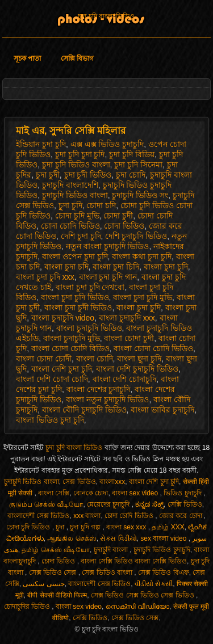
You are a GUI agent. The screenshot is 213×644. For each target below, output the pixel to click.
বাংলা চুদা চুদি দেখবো (90, 287)
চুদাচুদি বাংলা (112, 550)
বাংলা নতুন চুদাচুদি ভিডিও (108, 399)
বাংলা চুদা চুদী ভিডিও (78, 308)
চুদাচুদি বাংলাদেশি (70, 185)
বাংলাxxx (112, 482)
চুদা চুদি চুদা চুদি (80, 154)
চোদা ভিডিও (124, 226)
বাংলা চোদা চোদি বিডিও (70, 348)
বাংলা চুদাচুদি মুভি (72, 338)
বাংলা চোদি (95, 359)
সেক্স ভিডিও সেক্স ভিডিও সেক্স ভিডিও (143, 595)
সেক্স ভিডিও (79, 482)
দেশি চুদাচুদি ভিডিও (136, 236)
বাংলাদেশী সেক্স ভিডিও (39, 516)
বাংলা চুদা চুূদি (139, 308)
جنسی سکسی (43, 584)
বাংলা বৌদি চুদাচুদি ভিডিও (84, 410)
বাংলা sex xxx (127, 527)
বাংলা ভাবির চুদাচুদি (162, 410)
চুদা (61, 527)
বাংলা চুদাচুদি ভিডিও (89, 328)
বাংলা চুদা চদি (66, 267)
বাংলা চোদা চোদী (44, 359)
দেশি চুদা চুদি (81, 236)
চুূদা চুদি (70, 205)
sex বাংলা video (164, 538)
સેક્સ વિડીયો (118, 538)
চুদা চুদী (48, 175)
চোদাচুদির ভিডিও (28, 607)
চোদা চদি (101, 205)
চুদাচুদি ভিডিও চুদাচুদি (162, 550)
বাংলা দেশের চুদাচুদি (99, 389)
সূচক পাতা (27, 58)
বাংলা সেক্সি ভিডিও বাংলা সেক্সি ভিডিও (134, 561)
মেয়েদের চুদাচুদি (109, 504)
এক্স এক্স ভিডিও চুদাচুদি (107, 144)
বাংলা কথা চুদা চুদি (142, 256)
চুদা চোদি (131, 175)
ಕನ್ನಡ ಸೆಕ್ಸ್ (149, 504)
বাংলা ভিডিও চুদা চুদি (50, 420)
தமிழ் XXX (168, 527)
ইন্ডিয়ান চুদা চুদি (41, 144)
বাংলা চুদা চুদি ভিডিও (75, 297)
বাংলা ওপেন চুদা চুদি (75, 256)
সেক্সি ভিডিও (185, 504)
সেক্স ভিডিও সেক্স (54, 573)
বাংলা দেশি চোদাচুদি (125, 379)
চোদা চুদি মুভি (77, 216)
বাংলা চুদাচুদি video (63, 318)
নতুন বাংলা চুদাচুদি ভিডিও (108, 246)
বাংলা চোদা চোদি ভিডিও (153, 348)
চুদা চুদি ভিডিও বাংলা (76, 165)
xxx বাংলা (87, 516)
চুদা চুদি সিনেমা (138, 165)
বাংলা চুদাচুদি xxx (127, 318)
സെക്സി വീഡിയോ (137, 607)
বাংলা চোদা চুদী (129, 338)
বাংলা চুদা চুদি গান (108, 277)
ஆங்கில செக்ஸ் (72, 538)
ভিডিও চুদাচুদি (183, 493)
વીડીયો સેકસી (154, 584)
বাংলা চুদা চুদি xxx (45, 277)
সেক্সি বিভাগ (77, 58)
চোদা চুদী (118, 216)
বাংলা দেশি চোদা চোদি (52, 379)
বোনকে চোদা (91, 493)
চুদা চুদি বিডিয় (132, 154)
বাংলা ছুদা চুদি (139, 359)
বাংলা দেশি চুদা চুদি (62, 369)
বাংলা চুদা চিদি (116, 267)
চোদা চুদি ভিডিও (29, 527)
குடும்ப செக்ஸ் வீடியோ (46, 504)
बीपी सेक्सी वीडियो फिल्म (57, 595)
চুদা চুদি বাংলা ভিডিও (106, 16)
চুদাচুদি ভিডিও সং (140, 195)
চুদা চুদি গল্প (86, 527)
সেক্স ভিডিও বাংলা (108, 573)
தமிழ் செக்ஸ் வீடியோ (56, 550)
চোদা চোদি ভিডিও (70, 226)
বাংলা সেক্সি (54, 493)
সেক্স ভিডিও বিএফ (164, 573)
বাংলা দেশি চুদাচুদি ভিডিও (137, 369)
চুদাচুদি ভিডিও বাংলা (75, 195)
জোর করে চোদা (181, 516)
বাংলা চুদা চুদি (166, 267)
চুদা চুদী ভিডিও (88, 175)
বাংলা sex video (136, 493)
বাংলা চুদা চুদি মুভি (143, 297)
